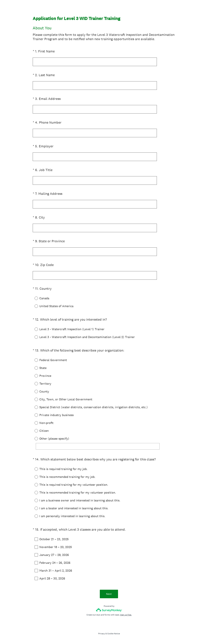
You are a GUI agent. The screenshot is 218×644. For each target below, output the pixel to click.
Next (109, 594)
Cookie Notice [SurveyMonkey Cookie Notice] (114, 634)
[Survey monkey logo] (109, 610)
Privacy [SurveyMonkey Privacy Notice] (102, 634)
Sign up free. (126, 615)
